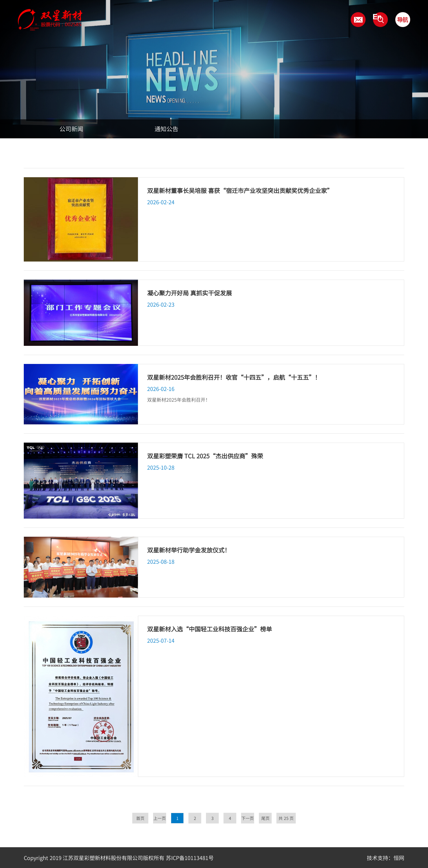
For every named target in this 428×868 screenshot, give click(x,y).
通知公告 (166, 129)
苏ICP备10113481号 (190, 858)
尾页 (265, 818)
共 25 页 (286, 818)
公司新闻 (71, 129)
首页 (140, 818)
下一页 (248, 818)
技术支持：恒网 (385, 858)
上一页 (160, 818)
